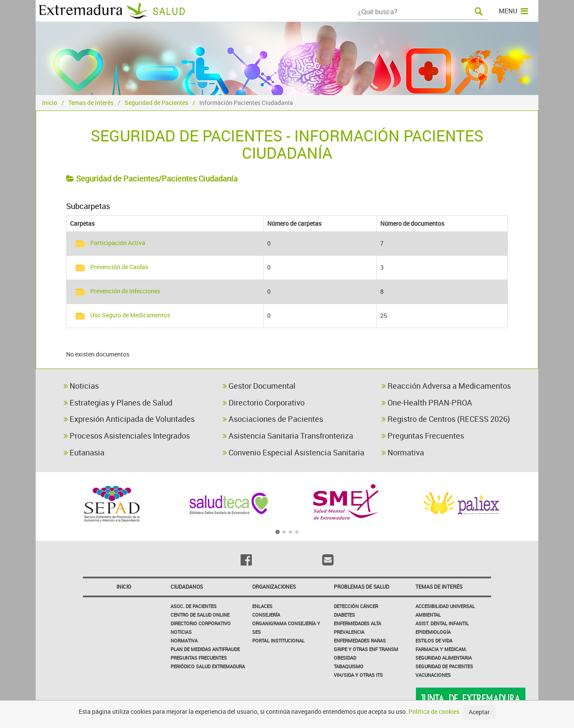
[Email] (328, 560)
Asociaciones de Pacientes (273, 419)
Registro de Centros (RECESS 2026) (446, 419)
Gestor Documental (259, 386)
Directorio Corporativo (264, 402)
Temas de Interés (91, 103)
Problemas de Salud (362, 587)
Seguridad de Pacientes (156, 103)
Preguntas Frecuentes (423, 436)
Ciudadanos (187, 587)
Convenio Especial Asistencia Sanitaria (293, 452)
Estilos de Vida (434, 640)
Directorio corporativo (201, 623)
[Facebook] (246, 560)
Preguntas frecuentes (199, 658)
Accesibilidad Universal (445, 606)
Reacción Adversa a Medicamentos (446, 386)
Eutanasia (84, 452)
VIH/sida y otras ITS (358, 675)
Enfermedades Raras (360, 640)
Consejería (266, 615)
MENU (513, 11)
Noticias (81, 386)
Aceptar (479, 712)
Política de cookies (434, 711)
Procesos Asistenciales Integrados (127, 436)
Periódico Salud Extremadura (208, 666)
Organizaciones (274, 587)
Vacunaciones (433, 675)
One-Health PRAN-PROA (427, 402)
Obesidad (345, 658)
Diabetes (344, 615)
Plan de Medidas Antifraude (205, 649)
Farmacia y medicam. (441, 649)
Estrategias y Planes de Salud (118, 402)
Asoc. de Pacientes (194, 606)
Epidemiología (433, 632)
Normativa (403, 452)
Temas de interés (439, 587)
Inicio (50, 103)
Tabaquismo (349, 666)
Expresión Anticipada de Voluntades (129, 419)
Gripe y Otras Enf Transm (366, 649)
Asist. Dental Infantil (442, 623)
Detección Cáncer (356, 606)
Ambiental (428, 615)
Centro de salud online (200, 615)
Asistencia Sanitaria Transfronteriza (288, 436)
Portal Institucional (278, 640)
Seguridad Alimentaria (444, 658)
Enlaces (262, 606)
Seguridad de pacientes (444, 666)
